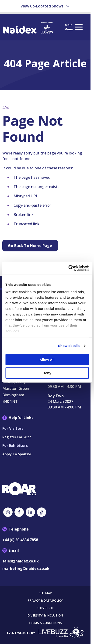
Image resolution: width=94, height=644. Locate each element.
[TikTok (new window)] (42, 512)
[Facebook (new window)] (19, 512)
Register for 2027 (17, 437)
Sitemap (45, 593)
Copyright (45, 608)
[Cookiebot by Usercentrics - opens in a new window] (68, 268)
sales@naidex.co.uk (21, 561)
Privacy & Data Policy (45, 601)
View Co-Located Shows (45, 6)
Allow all (47, 360)
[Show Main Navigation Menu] (73, 27)
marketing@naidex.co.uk (26, 569)
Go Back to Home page (30, 246)
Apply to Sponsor (17, 454)
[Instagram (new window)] (8, 512)
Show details (69, 346)
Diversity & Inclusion (45, 615)
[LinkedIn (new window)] (30, 512)
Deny (47, 373)
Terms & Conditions (45, 623)
